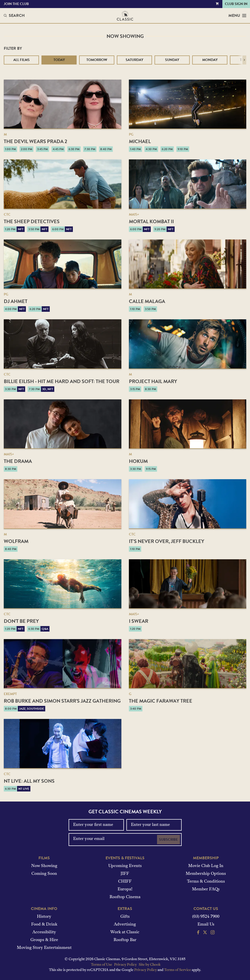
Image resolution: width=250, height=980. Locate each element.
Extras (125, 909)
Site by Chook (150, 965)
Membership (206, 858)
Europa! (125, 889)
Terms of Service (178, 970)
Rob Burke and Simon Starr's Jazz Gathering (62, 701)
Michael (140, 141)
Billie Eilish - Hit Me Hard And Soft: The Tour (62, 381)
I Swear (139, 621)
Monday (210, 60)
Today (59, 60)
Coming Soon (44, 874)
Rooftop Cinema (125, 897)
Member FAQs (206, 889)
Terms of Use (102, 965)
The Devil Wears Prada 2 (35, 141)
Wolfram (16, 541)
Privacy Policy (125, 965)
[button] (244, 60)
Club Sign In (236, 4)
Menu (237, 16)
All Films (21, 60)
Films (44, 858)
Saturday (134, 60)
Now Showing (44, 866)
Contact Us (206, 909)
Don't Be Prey (21, 621)
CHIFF (125, 882)
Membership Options (206, 874)
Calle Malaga (147, 301)
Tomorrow (97, 60)
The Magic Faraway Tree (161, 701)
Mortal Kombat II (151, 221)
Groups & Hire (44, 940)
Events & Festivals (125, 858)
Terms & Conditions (206, 882)
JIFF (125, 874)
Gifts (125, 917)
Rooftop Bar (125, 940)
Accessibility (44, 932)
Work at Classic (125, 932)
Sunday (172, 60)
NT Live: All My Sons (29, 781)
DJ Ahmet (16, 301)
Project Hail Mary (153, 381)
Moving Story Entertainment (44, 948)
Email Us (206, 925)
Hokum (138, 461)
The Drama (18, 461)
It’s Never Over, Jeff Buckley (167, 541)
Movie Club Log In (206, 866)
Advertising (125, 925)
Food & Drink (44, 925)
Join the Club (16, 4)
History (44, 917)
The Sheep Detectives (32, 221)
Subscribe (168, 840)
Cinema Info (44, 909)
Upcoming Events (125, 866)
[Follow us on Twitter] (205, 933)
